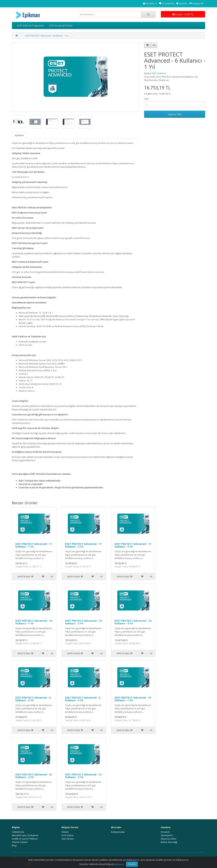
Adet (146, 99)
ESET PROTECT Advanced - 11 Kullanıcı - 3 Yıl (133, 545)
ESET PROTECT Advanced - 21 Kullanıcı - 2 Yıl (34, 776)
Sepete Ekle (175, 114)
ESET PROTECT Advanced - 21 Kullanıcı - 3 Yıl (83, 776)
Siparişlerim (167, 835)
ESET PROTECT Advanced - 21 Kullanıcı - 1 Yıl (133, 699)
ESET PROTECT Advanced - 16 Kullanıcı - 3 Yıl (133, 622)
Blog (14, 845)
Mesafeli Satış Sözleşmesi (25, 835)
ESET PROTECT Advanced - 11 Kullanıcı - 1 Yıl (34, 545)
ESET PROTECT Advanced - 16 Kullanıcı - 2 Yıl (83, 622)
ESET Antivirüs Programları (31, 25)
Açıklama (19, 135)
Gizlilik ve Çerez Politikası (25, 839)
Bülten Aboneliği (169, 842)
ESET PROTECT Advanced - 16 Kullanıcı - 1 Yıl (34, 622)
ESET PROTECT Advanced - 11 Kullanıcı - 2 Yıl (83, 545)
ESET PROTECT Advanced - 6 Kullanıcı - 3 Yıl (83, 699)
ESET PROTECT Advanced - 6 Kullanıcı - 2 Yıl (33, 699)
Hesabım (165, 832)
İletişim (65, 832)
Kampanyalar (118, 832)
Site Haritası (68, 839)
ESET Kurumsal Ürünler (61, 25)
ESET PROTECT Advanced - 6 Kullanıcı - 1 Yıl (47, 36)
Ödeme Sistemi (20, 842)
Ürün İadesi (68, 835)
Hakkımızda (18, 832)
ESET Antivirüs (159, 73)
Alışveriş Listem (168, 839)
